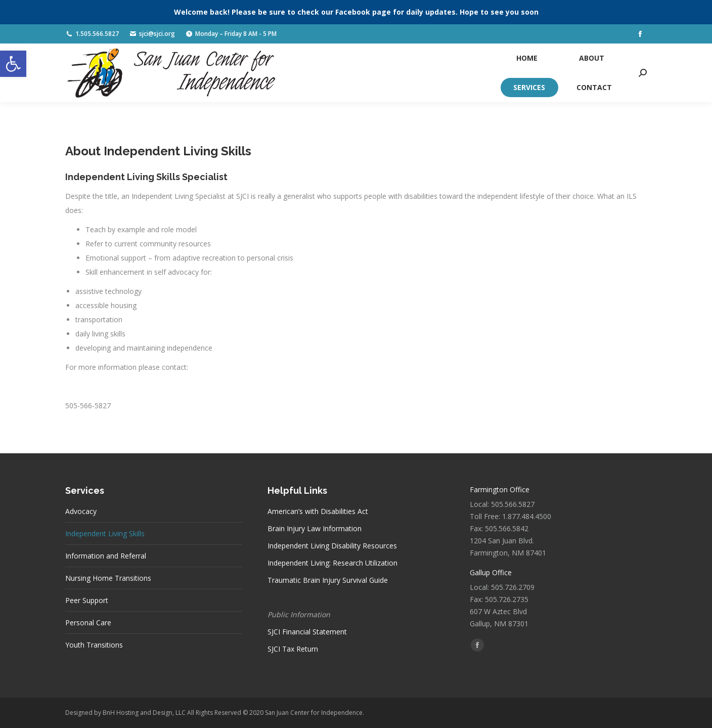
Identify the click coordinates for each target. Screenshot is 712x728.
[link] (13, 64)
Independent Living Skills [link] (105, 533)
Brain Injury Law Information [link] (315, 528)
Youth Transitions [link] (94, 645)
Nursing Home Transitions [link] (108, 578)
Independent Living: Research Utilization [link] (332, 563)
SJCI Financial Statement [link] (307, 632)
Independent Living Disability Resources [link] (332, 546)
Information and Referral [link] (106, 556)
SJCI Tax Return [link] (293, 649)
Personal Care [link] (88, 623)
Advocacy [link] (81, 511)
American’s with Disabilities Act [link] (318, 511)
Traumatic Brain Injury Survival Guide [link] (328, 580)
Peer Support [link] (87, 600)
